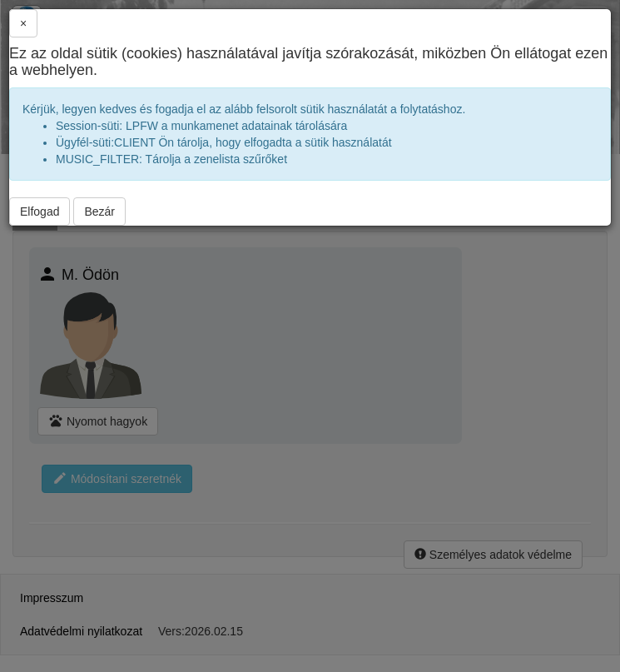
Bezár (99, 212)
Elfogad (40, 212)
